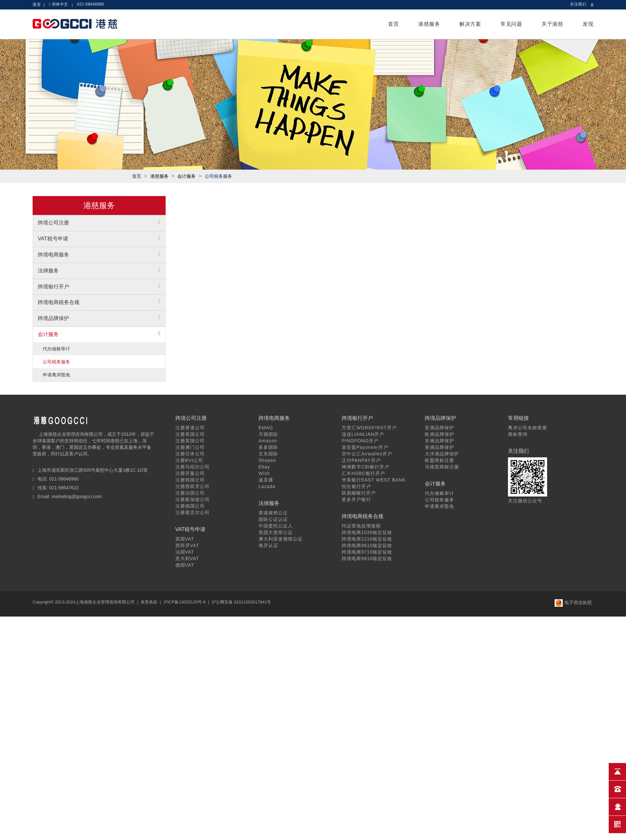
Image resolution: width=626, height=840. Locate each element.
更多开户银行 (356, 499)
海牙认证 (268, 545)
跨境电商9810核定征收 (367, 558)
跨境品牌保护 (53, 318)
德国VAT (185, 565)
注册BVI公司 (189, 460)
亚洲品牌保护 (440, 428)
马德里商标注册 (442, 467)
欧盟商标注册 (440, 460)
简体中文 (60, 4)
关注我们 (578, 4)
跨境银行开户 (53, 287)
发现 (588, 24)
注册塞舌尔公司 (193, 512)
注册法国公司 (190, 493)
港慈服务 (429, 24)
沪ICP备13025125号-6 (185, 602)
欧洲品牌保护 (440, 434)
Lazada (267, 486)
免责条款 (149, 602)
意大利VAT (187, 558)
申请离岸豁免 (56, 375)
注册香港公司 (190, 428)
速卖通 (266, 480)
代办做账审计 (56, 349)
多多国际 (268, 447)
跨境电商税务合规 (59, 302)
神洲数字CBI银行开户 (365, 467)
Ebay (264, 467)
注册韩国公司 (190, 480)
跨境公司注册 (53, 223)
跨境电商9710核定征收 (367, 552)
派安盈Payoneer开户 (365, 447)
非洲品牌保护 (440, 441)
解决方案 (470, 24)
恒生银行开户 (356, 486)
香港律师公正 (273, 513)
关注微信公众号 (525, 501)
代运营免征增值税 (361, 526)
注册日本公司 (190, 454)
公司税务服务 (218, 176)
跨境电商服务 (53, 255)
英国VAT (185, 539)
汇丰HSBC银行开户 (363, 473)
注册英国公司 (190, 441)
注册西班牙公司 (193, 486)
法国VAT (185, 552)
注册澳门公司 (190, 447)
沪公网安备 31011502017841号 (241, 602)
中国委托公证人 (276, 526)
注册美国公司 (190, 434)
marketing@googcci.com (77, 496)
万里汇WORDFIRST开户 (369, 428)
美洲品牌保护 (440, 447)
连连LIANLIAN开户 (363, 434)
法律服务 (48, 271)
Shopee (267, 460)
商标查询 (518, 434)
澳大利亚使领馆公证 (281, 539)
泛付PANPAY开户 (361, 460)
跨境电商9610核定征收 (367, 545)
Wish (264, 473)
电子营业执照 (573, 603)
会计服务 (48, 334)
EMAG (266, 428)
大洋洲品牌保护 (442, 454)
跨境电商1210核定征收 (367, 539)
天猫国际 (268, 434)
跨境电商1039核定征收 (367, 532)
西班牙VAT (187, 545)
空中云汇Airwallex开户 (367, 454)
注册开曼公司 (190, 473)
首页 (393, 24)
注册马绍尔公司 (193, 467)
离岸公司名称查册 (528, 428)
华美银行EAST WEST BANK (374, 480)
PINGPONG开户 (360, 441)
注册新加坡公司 (193, 499)
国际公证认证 (273, 519)
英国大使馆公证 (276, 532)
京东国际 (268, 454)
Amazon (268, 441)
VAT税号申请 (53, 239)
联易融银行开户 (359, 493)
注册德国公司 (190, 506)
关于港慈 (552, 24)
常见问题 (511, 24)
